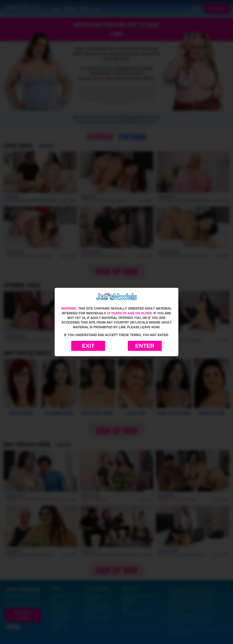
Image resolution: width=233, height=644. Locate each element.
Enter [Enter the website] (145, 346)
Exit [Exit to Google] (88, 346)
